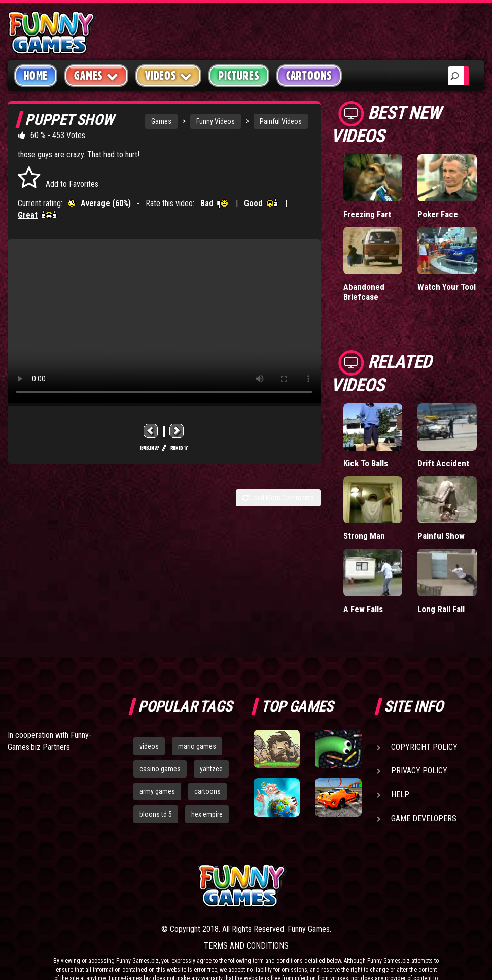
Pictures (239, 76)
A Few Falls (363, 609)
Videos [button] (169, 75)
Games (161, 121)
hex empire (207, 814)
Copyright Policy (424, 747)
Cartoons (309, 76)
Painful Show (441, 536)
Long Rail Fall (441, 609)
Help (400, 795)
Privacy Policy (419, 771)
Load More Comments (278, 498)
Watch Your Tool (447, 287)
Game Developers (424, 818)
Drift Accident (443, 463)
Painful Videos (281, 121)
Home (36, 76)
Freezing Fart (367, 214)
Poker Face (438, 214)
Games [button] (96, 75)
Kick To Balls (366, 463)
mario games (197, 746)
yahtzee (211, 769)
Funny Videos (216, 121)
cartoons (207, 791)
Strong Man (364, 536)
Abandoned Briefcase (364, 292)
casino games (160, 769)
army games (157, 791)
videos (149, 746)
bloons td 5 (156, 814)
